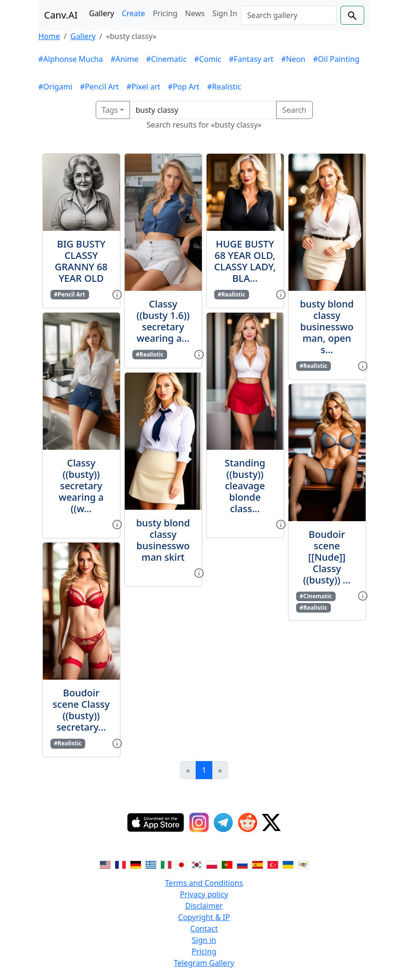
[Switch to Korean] (197, 864)
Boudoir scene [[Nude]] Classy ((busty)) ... (327, 557)
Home (50, 36)
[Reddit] (248, 822)
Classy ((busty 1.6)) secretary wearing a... (163, 321)
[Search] (289, 15)
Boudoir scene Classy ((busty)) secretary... (81, 710)
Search (294, 110)
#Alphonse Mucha (71, 59)
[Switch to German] (136, 864)
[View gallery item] (117, 294)
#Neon (293, 59)
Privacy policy (204, 894)
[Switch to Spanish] (258, 864)
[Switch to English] (105, 864)
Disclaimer (204, 906)
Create (134, 13)
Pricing (165, 13)
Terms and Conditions (204, 883)
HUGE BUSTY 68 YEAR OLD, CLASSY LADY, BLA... (245, 261)
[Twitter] (271, 822)
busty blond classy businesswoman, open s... (327, 327)
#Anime (124, 59)
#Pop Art (184, 87)
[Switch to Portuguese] (227, 864)
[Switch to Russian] (242, 864)
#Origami (55, 87)
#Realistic (224, 87)
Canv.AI (61, 15)
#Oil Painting (336, 59)
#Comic (208, 59)
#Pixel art (144, 87)
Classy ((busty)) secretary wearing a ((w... (81, 486)
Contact (204, 929)
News (195, 13)
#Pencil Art (100, 87)
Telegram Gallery (204, 963)
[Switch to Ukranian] (288, 864)
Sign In (225, 13)
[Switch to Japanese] (181, 864)
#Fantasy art (251, 59)
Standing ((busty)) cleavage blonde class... (245, 486)
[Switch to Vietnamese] (303, 864)
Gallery (102, 13)
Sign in (204, 940)
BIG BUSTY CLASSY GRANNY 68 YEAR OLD (81, 261)
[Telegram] (223, 822)
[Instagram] (199, 822)
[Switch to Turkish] (273, 864)
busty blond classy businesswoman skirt (163, 540)
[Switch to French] (120, 864)
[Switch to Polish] (212, 864)
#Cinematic (166, 59)
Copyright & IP (204, 917)
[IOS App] (156, 822)
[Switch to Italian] (166, 864)
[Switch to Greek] (151, 864)
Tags (110, 110)
